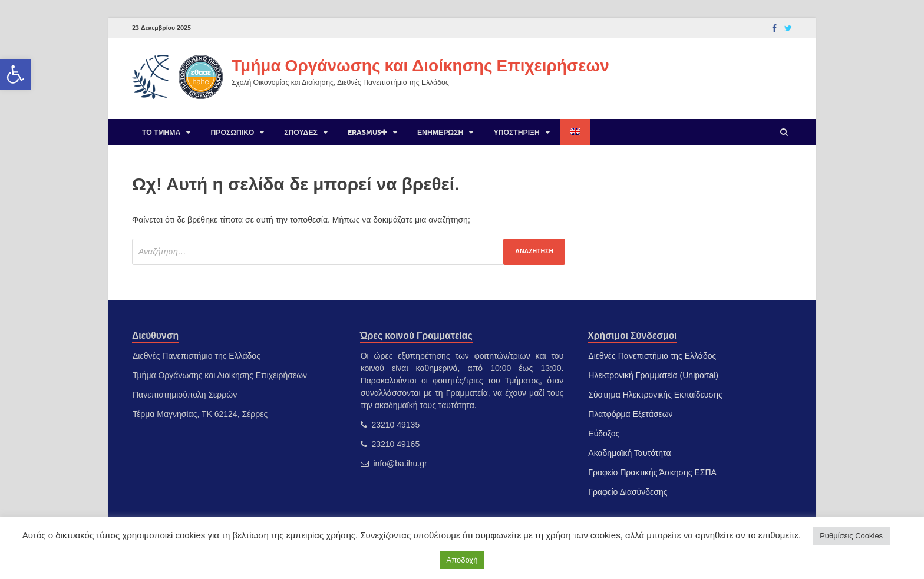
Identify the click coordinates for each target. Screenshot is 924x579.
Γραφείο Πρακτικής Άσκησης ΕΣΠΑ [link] (652, 472)
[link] (15, 74)
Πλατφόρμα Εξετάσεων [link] (630, 414)
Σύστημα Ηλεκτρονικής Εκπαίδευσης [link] (655, 395)
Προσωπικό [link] (232, 132)
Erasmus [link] (367, 132)
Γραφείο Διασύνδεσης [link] (628, 492)
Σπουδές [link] (301, 132)
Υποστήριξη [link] (517, 132)
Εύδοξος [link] (604, 434)
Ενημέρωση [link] (440, 132)
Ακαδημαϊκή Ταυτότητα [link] (629, 453)
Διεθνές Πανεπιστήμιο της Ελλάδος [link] (652, 356)
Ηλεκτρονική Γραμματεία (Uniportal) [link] (653, 375)
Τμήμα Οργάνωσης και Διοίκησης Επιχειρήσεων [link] (420, 65)
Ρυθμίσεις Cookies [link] (851, 536)
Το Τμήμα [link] (161, 132)
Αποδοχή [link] (462, 560)
